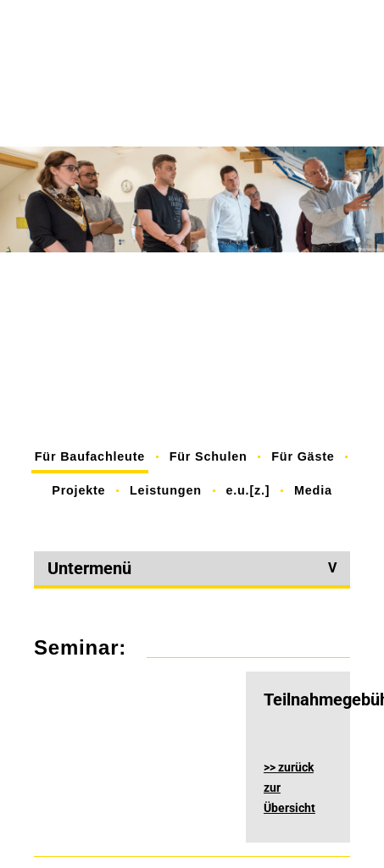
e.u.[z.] (248, 490)
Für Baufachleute (90, 456)
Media (313, 490)
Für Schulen (209, 456)
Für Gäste (303, 456)
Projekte (78, 490)
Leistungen (166, 490)
